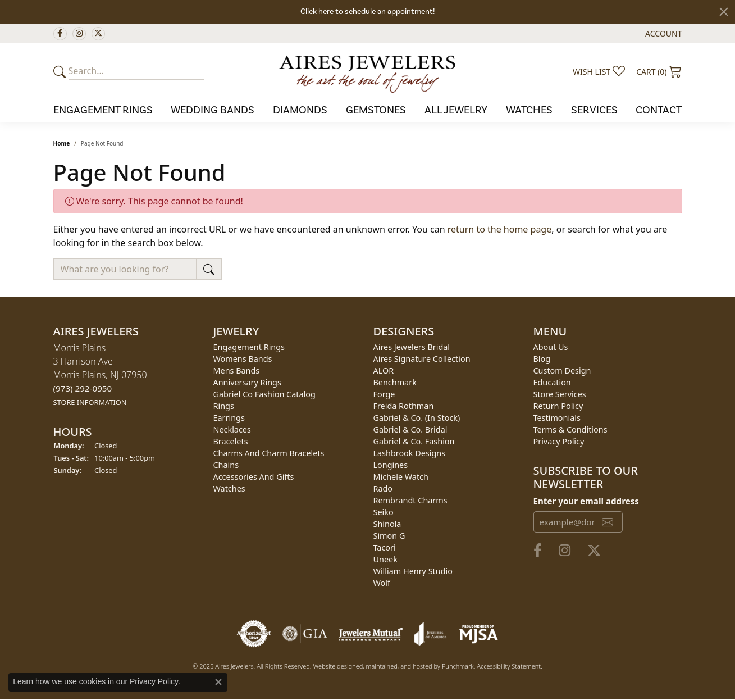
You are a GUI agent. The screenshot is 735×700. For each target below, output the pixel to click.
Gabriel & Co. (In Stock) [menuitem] (417, 418)
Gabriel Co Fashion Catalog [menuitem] (264, 394)
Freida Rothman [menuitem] (404, 406)
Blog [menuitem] (542, 359)
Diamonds (300, 110)
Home (62, 143)
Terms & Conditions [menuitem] (570, 429)
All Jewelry (456, 110)
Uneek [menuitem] (385, 559)
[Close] (724, 12)
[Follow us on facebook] (60, 34)
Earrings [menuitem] (229, 418)
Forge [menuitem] (384, 394)
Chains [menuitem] (226, 465)
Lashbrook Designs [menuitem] (410, 453)
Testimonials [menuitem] (557, 418)
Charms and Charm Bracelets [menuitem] (269, 453)
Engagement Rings (103, 110)
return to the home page (500, 229)
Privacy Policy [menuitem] (559, 441)
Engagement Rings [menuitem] (249, 347)
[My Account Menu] (663, 33)
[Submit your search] (61, 71)
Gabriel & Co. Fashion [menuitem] (414, 441)
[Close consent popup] (218, 682)
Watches (529, 110)
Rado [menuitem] (383, 488)
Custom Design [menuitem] (562, 371)
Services (594, 110)
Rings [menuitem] (224, 406)
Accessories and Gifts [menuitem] (254, 477)
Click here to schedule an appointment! (367, 12)
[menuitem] (254, 634)
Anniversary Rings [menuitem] (247, 382)
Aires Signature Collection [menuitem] (422, 359)
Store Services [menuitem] (560, 394)
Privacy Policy (154, 681)
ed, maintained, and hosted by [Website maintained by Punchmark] (399, 666)
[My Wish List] (599, 71)
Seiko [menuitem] (384, 512)
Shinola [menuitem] (387, 524)
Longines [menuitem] (391, 465)
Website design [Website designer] (334, 666)
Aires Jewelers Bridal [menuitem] (412, 347)
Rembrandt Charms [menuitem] (410, 500)
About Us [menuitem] (551, 347)
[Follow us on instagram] (79, 34)
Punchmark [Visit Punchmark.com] (458, 666)
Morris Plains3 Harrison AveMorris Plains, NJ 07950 (100, 374)
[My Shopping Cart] (659, 71)
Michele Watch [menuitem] (401, 477)
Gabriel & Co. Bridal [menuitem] (410, 429)
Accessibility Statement (509, 666)
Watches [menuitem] (229, 488)
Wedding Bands (213, 110)
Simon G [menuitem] (389, 536)
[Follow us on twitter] (98, 34)
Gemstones (376, 110)
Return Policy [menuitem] (558, 406)
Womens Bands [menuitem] (243, 359)
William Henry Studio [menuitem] (413, 571)
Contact (659, 110)
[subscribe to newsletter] (608, 522)
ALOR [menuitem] (384, 371)
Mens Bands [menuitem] (237, 371)
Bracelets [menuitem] (231, 441)
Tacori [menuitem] (385, 547)
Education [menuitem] (552, 382)
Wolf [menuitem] (382, 583)
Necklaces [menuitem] (232, 429)
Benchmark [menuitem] (395, 382)
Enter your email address (586, 501)
